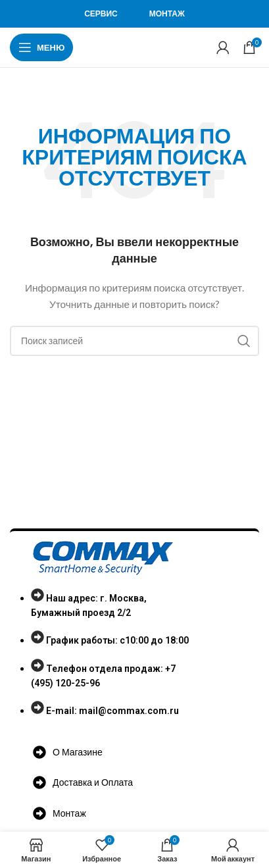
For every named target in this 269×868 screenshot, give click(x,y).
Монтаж (167, 13)
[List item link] (108, 660)
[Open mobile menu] (41, 47)
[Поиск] (134, 341)
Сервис (101, 13)
